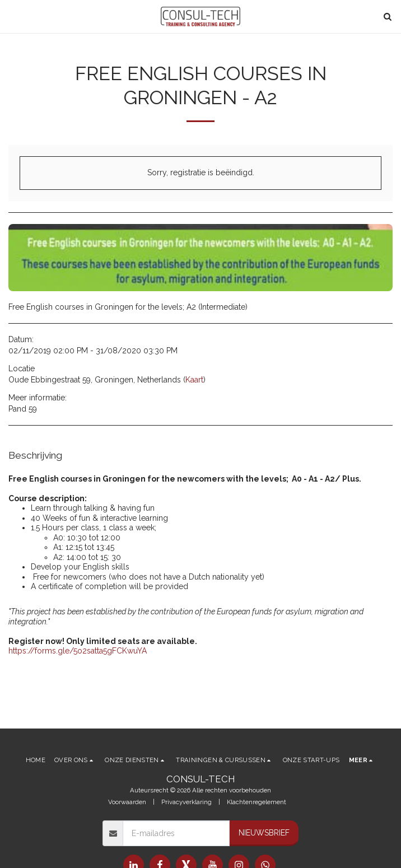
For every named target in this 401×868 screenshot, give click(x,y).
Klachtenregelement (257, 802)
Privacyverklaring (186, 802)
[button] (12, 16)
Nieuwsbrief (264, 833)
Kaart (194, 380)
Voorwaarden (127, 802)
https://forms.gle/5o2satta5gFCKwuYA (78, 651)
